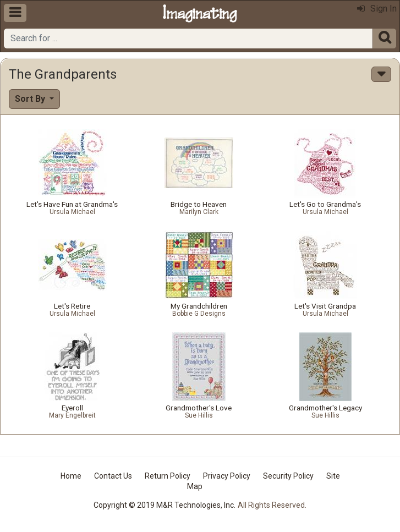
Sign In (377, 9)
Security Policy (288, 476)
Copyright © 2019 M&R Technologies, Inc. (165, 505)
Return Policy (168, 476)
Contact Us (113, 476)
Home (71, 476)
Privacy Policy (227, 476)
